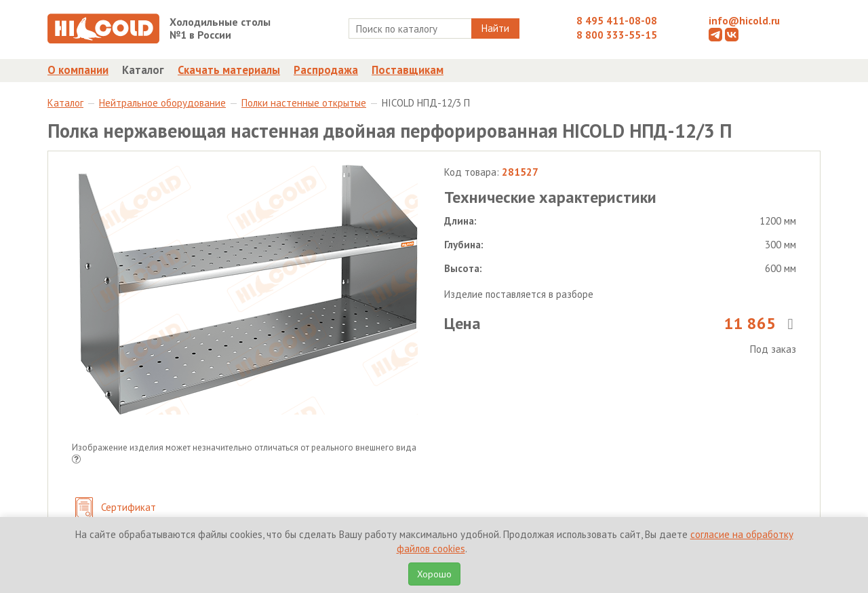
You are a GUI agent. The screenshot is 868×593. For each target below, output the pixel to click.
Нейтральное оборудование (162, 103)
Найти (495, 28)
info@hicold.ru (744, 21)
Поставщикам (408, 70)
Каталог (143, 70)
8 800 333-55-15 (617, 35)
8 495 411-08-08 (617, 21)
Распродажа (326, 70)
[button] (76, 460)
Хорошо (434, 574)
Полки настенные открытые (304, 103)
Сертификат (116, 509)
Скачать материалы (229, 70)
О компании (78, 70)
